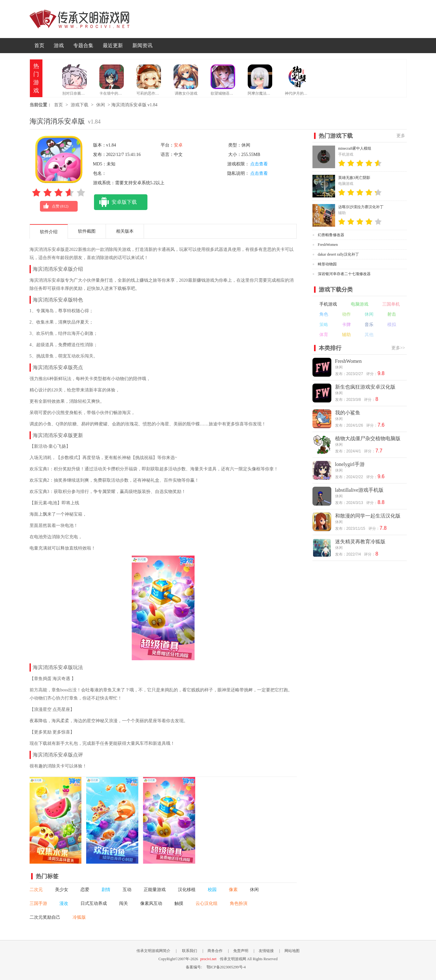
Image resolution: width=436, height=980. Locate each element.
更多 (401, 136)
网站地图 (292, 951)
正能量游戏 (155, 890)
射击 (392, 314)
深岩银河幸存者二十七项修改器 (344, 274)
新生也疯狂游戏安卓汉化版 (365, 387)
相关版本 (125, 231)
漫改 (64, 903)
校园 (212, 890)
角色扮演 (239, 903)
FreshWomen (328, 245)
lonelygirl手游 (350, 464)
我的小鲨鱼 (348, 413)
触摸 (179, 903)
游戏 (59, 45)
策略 (324, 325)
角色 (324, 314)
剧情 (106, 890)
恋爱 (85, 890)
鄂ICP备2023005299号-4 (226, 967)
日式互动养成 (94, 903)
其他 (369, 335)
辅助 (346, 335)
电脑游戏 (360, 304)
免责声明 (241, 951)
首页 (39, 45)
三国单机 (391, 304)
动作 (346, 314)
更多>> (398, 348)
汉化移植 (187, 890)
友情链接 (266, 951)
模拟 (392, 325)
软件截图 (87, 231)
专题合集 (83, 45)
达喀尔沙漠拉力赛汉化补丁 (361, 207)
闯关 (124, 903)
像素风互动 (151, 903)
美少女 (62, 890)
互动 (127, 890)
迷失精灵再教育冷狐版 (360, 542)
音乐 (369, 325)
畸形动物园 (327, 264)
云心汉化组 (207, 903)
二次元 (36, 890)
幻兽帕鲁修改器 (331, 235)
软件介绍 (49, 232)
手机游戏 (328, 304)
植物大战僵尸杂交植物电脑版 (368, 438)
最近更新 (113, 45)
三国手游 (38, 903)
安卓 (178, 145)
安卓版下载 (115, 202)
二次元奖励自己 (45, 917)
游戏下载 (80, 105)
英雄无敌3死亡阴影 (354, 178)
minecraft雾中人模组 (355, 148)
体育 (324, 335)
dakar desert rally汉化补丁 (338, 254)
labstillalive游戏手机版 (359, 490)
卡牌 (346, 325)
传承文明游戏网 (80, 19)
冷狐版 (79, 917)
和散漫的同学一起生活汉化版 (368, 516)
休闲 (101, 105)
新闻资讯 (142, 45)
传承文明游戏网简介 (153, 951)
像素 (233, 890)
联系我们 (190, 951)
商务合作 (215, 951)
